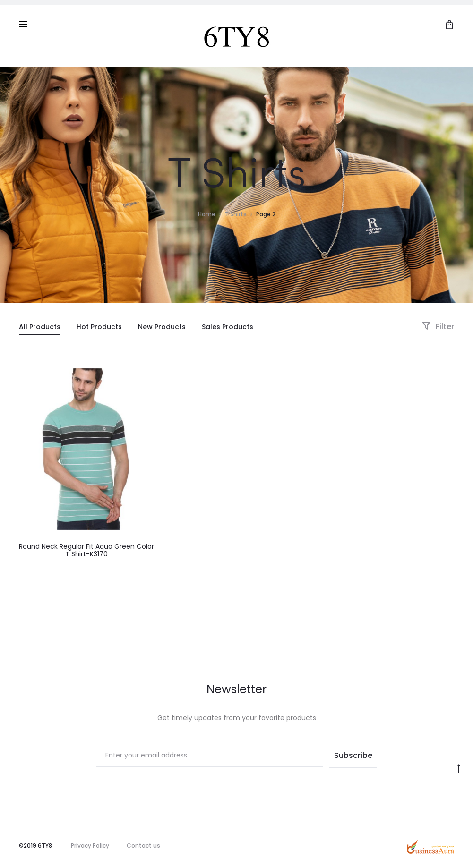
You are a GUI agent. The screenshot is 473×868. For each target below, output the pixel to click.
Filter (438, 327)
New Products (162, 327)
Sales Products (228, 327)
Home (207, 214)
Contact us (143, 846)
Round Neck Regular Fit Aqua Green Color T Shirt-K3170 (86, 550)
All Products (40, 327)
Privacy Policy (90, 846)
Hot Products (99, 327)
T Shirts (236, 214)
